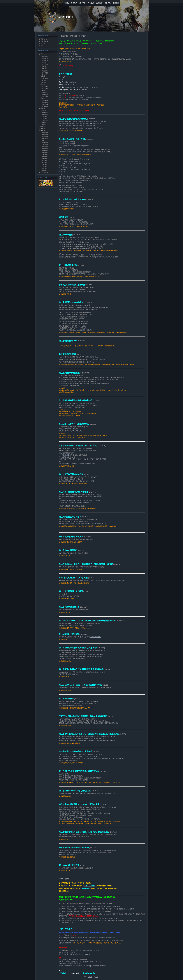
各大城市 (45, 86)
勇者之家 (74, 3)
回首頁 (66, 3)
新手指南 (42, 54)
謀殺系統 (45, 68)
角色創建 (45, 56)
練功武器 (45, 112)
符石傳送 (45, 70)
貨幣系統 (45, 66)
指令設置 (45, 74)
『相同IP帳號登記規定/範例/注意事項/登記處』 (97, 758)
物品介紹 (42, 98)
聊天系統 (45, 162)
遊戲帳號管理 (44, 41)
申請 (64, 596)
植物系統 (45, 150)
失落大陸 (45, 90)
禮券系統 (45, 137)
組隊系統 (45, 160)
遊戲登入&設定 (44, 39)
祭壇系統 (45, 154)
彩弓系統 (45, 116)
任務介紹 (42, 128)
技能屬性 (42, 76)
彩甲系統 (45, 118)
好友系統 (45, 164)
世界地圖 (42, 84)
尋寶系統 (45, 146)
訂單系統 (45, 144)
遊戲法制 (42, 43)
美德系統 (45, 158)
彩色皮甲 (45, 120)
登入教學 (82, 3)
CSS (97, 977)
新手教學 (45, 62)
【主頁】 (64, 457)
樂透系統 (45, 133)
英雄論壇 (99, 3)
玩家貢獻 (45, 139)
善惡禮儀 (45, 72)
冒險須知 (45, 60)
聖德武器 (45, 114)
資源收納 (45, 104)
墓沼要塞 (45, 92)
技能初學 (45, 80)
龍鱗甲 (44, 122)
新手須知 (45, 58)
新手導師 (45, 64)
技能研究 (45, 82)
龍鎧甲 (44, 124)
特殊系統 (42, 130)
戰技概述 (45, 78)
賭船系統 (45, 170)
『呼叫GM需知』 (96, 637)
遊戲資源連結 (44, 172)
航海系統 (45, 148)
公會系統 (45, 166)
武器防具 (42, 108)
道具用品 (45, 100)
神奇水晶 (91, 3)
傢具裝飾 (45, 102)
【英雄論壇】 (65, 455)
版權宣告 (116, 3)
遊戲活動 (42, 45)
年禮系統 (45, 135)
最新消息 (108, 3)
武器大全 (45, 110)
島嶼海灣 (45, 94)
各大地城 (45, 88)
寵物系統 (45, 142)
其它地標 (45, 96)
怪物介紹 (42, 126)
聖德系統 (45, 156)
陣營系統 (45, 168)
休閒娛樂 (45, 106)
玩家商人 (45, 141)
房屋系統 (45, 152)
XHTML (90, 977)
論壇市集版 (99, 359)
